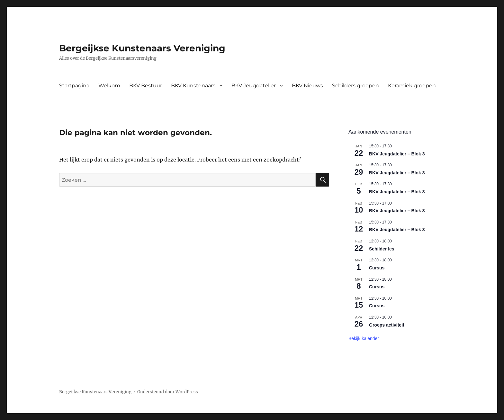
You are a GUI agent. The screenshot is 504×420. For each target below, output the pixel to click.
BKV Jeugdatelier (254, 86)
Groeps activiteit (387, 325)
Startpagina (74, 86)
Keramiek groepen (412, 86)
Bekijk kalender (364, 338)
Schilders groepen (355, 86)
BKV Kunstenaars (193, 86)
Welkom (109, 86)
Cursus (377, 268)
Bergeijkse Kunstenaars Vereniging (142, 48)
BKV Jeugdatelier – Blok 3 (397, 154)
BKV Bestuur (146, 86)
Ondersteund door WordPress (168, 392)
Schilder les (382, 249)
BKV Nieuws (307, 86)
